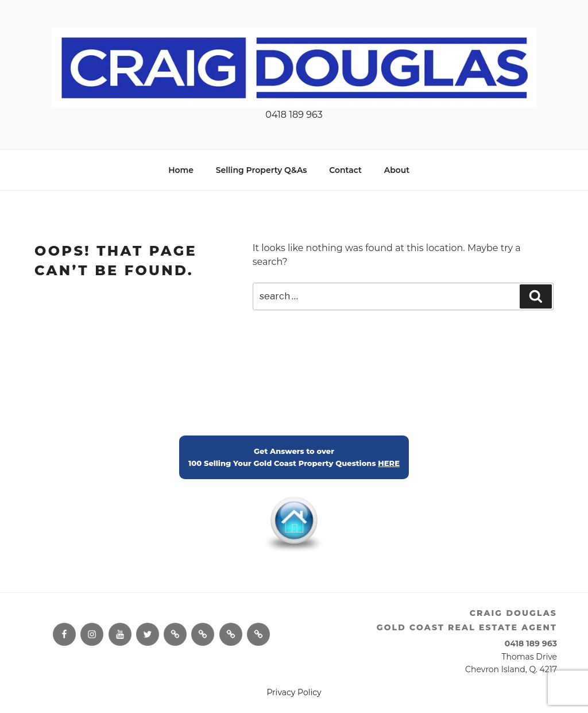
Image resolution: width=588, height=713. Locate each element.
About (397, 170)
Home (181, 170)
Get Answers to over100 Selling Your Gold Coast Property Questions (294, 457)
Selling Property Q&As (262, 170)
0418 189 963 (294, 115)
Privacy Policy (294, 692)
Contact (345, 170)
